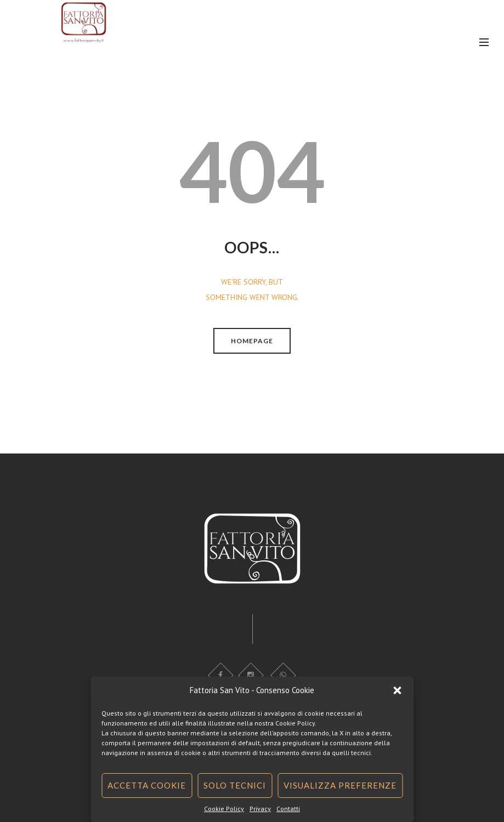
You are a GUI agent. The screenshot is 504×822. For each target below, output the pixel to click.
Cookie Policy (224, 809)
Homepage (252, 341)
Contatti (288, 809)
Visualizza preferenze (340, 785)
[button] (397, 690)
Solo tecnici (235, 785)
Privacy (260, 809)
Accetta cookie (147, 785)
